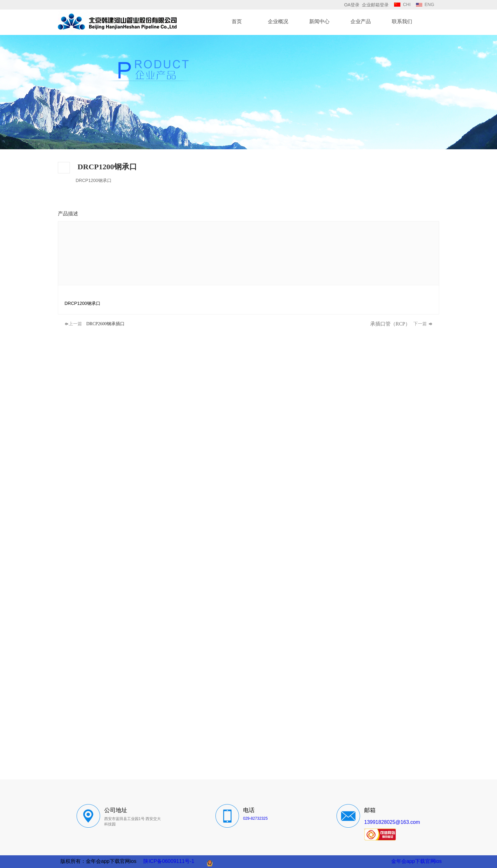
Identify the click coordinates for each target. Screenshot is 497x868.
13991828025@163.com (392, 822)
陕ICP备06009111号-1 (169, 861)
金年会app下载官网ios (416, 861)
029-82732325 (255, 818)
